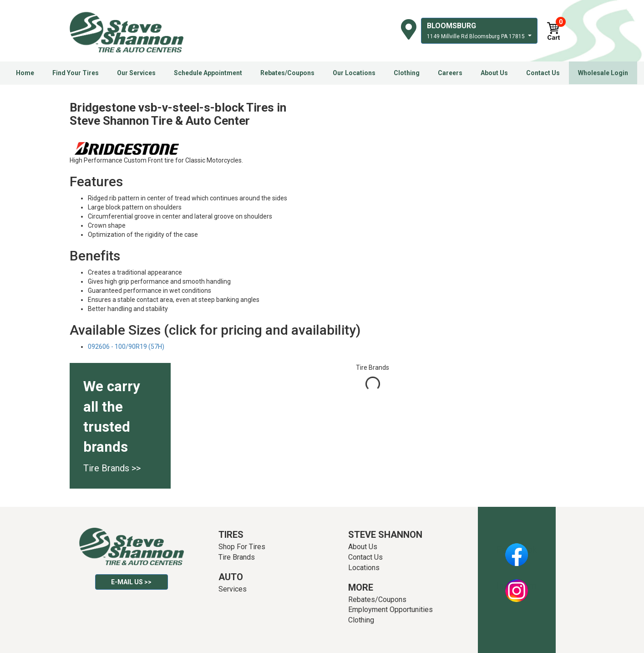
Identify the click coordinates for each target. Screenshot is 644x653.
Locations (364, 568)
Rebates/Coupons (287, 73)
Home (25, 73)
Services (233, 589)
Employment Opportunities (390, 610)
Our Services (136, 73)
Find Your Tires (76, 73)
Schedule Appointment (208, 73)
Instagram (517, 586)
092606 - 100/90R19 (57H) (126, 347)
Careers (450, 73)
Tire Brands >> (112, 468)
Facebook (517, 550)
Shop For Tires (242, 547)
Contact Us (543, 73)
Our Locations (354, 73)
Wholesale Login (603, 73)
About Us (494, 73)
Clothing (407, 73)
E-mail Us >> (131, 582)
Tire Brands (237, 557)
